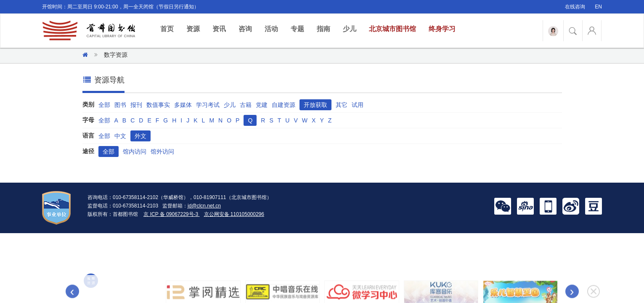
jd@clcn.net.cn (204, 206)
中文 (120, 136)
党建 (262, 105)
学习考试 (208, 105)
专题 (297, 29)
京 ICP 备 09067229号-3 (171, 214)
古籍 (246, 105)
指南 (323, 29)
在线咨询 (575, 7)
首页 (170, 28)
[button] (503, 206)
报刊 (136, 105)
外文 (140, 136)
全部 (104, 105)
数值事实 (158, 105)
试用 (358, 105)
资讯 (219, 29)
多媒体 (183, 105)
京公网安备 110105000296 (234, 214)
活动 (271, 29)
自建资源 (284, 105)
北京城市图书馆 (392, 29)
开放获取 (315, 105)
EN (598, 7)
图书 (120, 105)
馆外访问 (162, 151)
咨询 (245, 29)
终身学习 (442, 29)
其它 (342, 105)
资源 (193, 29)
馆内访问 (135, 151)
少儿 (350, 29)
